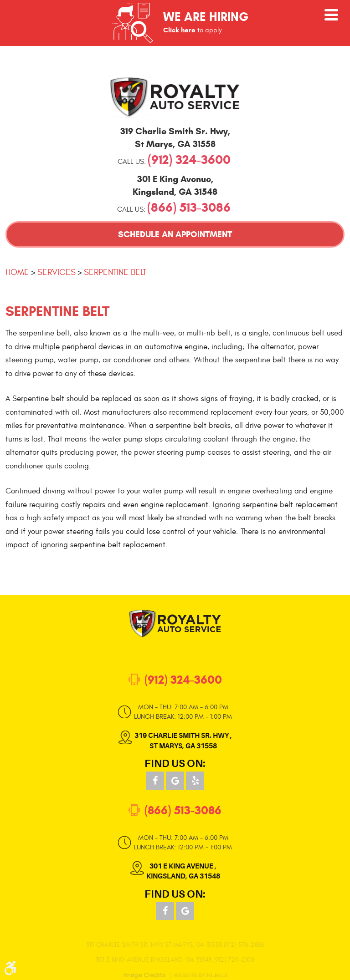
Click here (179, 30)
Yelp (195, 781)
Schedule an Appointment (175, 234)
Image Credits (144, 975)
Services (57, 272)
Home (17, 272)
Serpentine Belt (115, 272)
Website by (200, 975)
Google (175, 781)
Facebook (155, 781)
